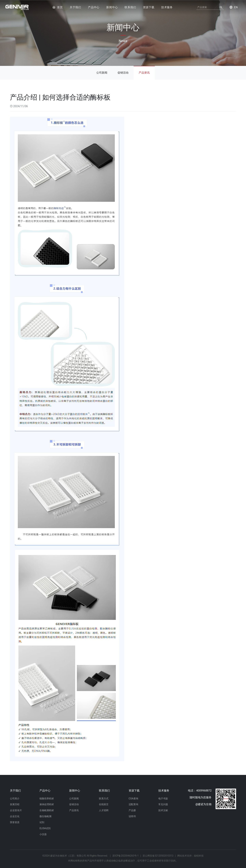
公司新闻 (102, 72)
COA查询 (133, 798)
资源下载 (149, 7)
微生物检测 (45, 816)
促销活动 (123, 72)
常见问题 (163, 804)
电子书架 (163, 798)
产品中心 (94, 7)
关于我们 (75, 7)
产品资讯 (144, 72)
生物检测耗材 (47, 810)
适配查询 (133, 804)
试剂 (42, 822)
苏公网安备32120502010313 (158, 856)
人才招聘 (104, 810)
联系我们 (130, 7)
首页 (57, 7)
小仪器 (43, 834)
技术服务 (167, 7)
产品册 (132, 810)
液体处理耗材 (47, 804)
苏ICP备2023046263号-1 (125, 856)
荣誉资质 (15, 822)
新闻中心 (112, 7)
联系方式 (104, 798)
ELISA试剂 (45, 828)
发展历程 (15, 804)
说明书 (132, 816)
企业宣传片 (16, 810)
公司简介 (15, 798)
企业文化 (15, 816)
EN (234, 7)
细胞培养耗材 (47, 798)
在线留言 (104, 804)
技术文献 (163, 810)
